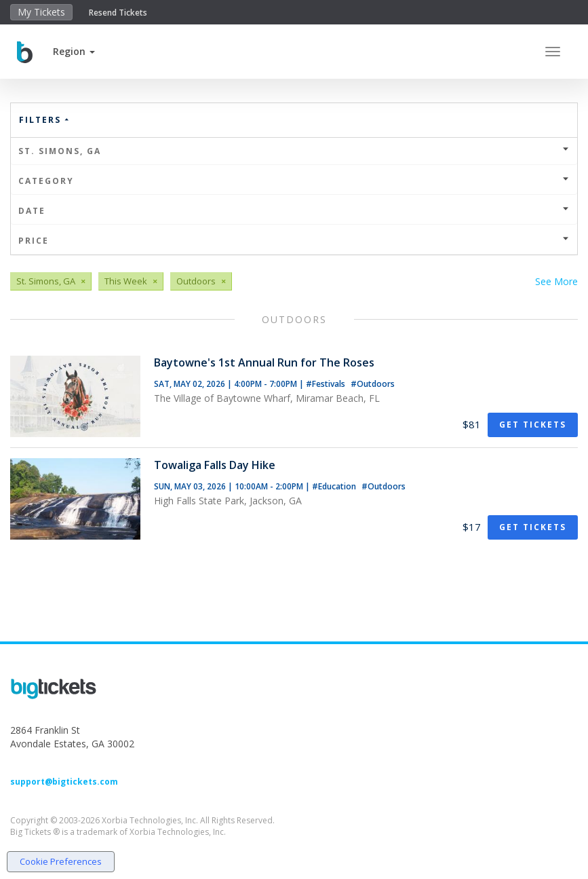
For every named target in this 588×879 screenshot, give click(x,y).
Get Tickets (533, 425)
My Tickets (41, 12)
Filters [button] (45, 120)
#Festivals (327, 384)
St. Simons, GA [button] (294, 151)
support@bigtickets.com (64, 782)
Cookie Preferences (61, 861)
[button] (74, 51)
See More (556, 281)
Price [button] (294, 241)
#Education (335, 486)
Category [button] (294, 181)
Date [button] (294, 211)
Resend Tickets (118, 13)
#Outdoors (373, 384)
